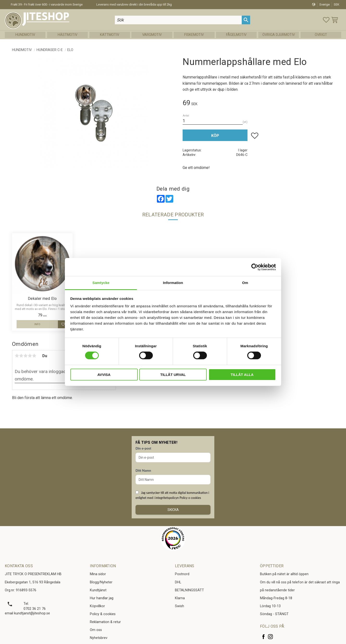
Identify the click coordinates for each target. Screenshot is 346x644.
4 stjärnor (30, 356)
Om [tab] (245, 283)
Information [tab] (173, 283)
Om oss (96, 630)
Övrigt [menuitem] (321, 35)
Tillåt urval (173, 375)
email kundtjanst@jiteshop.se (27, 613)
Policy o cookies (190, 498)
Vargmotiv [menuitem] (152, 35)
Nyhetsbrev (99, 638)
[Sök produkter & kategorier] (178, 20)
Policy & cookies (103, 614)
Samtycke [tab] (101, 283)
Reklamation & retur (105, 622)
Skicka (173, 510)
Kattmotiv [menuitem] (110, 35)
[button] (326, 20)
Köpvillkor (97, 606)
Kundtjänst (98, 590)
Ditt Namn (143, 470)
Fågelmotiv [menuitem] (236, 35)
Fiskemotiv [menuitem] (194, 35)
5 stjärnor (34, 356)
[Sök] (246, 20)
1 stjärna (17, 356)
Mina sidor (98, 574)
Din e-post (143, 448)
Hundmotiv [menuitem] (25, 35)
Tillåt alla (242, 375)
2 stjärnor (21, 356)
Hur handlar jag (102, 598)
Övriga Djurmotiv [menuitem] (279, 35)
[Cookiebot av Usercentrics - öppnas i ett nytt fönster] (255, 267)
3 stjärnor (25, 356)
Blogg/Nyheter (101, 582)
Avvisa (104, 375)
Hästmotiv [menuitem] (68, 35)
